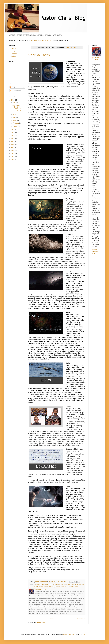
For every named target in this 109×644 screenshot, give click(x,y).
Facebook (14, 53)
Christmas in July (46, 585)
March (15, 120)
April (14, 117)
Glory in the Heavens (39, 55)
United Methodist (73, 587)
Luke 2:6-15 (75, 585)
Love (69, 585)
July (65, 585)
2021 (13, 142)
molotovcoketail (69, 634)
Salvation (51, 587)
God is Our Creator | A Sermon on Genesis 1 (17, 108)
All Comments (15, 91)
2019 (13, 147)
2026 (13, 100)
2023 (13, 136)
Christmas (37, 585)
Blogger (86, 634)
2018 (13, 150)
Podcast (13, 48)
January (16, 126)
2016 (13, 156)
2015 (13, 159)
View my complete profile (95, 251)
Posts (13, 87)
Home (52, 619)
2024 (13, 133)
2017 (13, 153)
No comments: (62, 582)
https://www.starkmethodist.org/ (42, 40)
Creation (54, 585)
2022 (13, 139)
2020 (13, 145)
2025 (13, 130)
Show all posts (71, 47)
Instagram (14, 51)
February (16, 123)
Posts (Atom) (42, 622)
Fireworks (60, 585)
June (15, 103)
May (14, 114)
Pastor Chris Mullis (96, 60)
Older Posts (81, 619)
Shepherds (64, 587)
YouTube (14, 56)
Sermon (57, 587)
